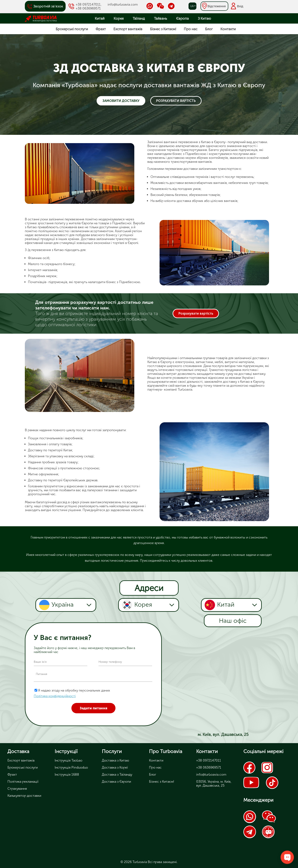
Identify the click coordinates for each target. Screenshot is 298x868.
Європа (182, 18)
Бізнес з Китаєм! (163, 29)
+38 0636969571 (88, 8)
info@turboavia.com (123, 4)
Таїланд (139, 18)
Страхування (17, 789)
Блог (209, 29)
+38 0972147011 (88, 4)
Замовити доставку (121, 101)
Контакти (228, 29)
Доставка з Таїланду (117, 774)
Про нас (191, 29)
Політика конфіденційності (55, 696)
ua (192, 6)
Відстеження (217, 6)
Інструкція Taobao (68, 760)
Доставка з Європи (116, 782)
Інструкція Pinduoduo (71, 767)
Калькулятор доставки (24, 796)
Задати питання (93, 708)
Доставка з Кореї (115, 767)
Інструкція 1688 (67, 774)
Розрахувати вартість (176, 101)
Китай (100, 18)
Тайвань (160, 18)
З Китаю (204, 18)
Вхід (240, 6)
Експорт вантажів (128, 29)
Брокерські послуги (72, 29)
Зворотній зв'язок (48, 6)
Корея (119, 18)
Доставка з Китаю (115, 760)
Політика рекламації (23, 782)
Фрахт (101, 29)
